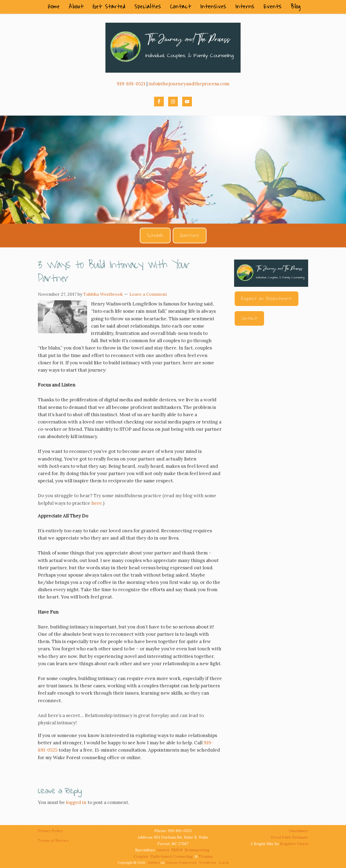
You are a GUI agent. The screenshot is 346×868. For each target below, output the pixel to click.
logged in (76, 802)
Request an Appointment (267, 299)
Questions (190, 235)
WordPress (208, 862)
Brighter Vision (294, 844)
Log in (224, 862)
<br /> (271, 391)
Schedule (155, 235)
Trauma (206, 856)
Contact (249, 318)
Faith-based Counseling (172, 856)
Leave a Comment (148, 294)
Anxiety (163, 850)
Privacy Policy (51, 831)
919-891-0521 (131, 84)
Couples (141, 856)
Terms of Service (53, 840)
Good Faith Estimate (290, 837)
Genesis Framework (181, 862)
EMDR (177, 850)
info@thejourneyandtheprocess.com (189, 84)
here (97, 503)
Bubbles (154, 862)
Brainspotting (197, 850)
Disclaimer (299, 831)
